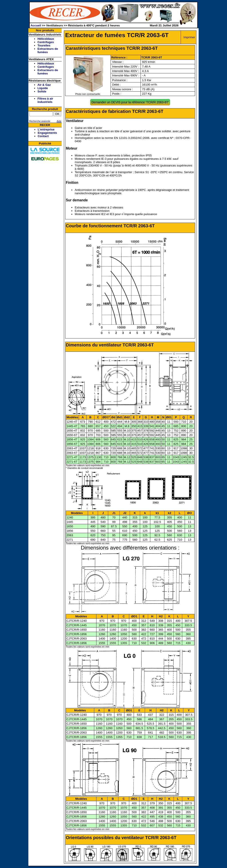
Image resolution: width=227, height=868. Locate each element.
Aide (59, 121)
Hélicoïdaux (46, 39)
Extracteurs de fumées (48, 50)
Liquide (43, 88)
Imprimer (189, 37)
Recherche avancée (39, 121)
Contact (43, 136)
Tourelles (44, 45)
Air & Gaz (44, 85)
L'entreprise (46, 129)
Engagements (47, 133)
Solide (42, 91)
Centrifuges (46, 42)
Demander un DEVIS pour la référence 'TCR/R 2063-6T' (130, 102)
